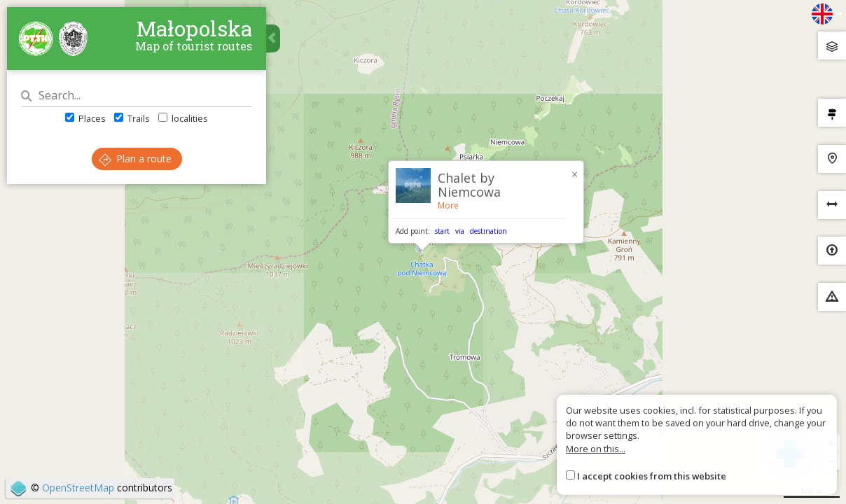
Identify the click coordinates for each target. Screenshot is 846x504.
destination (488, 231)
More (448, 205)
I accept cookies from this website (652, 476)
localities (183, 118)
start (442, 231)
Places (85, 118)
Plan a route (135, 159)
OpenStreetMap (78, 488)
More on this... (596, 449)
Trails (132, 118)
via (460, 231)
